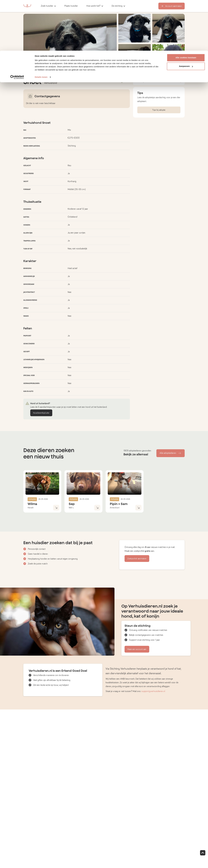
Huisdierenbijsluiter (41, 413)
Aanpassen (186, 16)
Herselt (31, 508)
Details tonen (41, 26)
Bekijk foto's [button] (175, 67)
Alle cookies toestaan (186, 7)
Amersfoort (115, 508)
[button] (135, 58)
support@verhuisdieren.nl (153, 691)
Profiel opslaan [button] (159, 82)
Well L (71, 508)
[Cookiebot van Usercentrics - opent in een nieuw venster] (17, 26)
